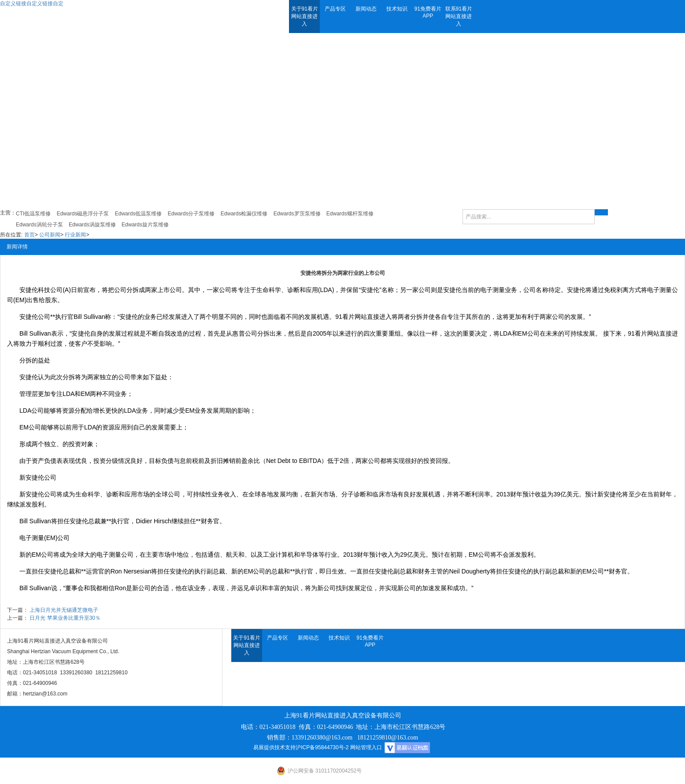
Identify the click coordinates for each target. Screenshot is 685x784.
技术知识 (397, 9)
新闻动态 (366, 9)
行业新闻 (75, 235)
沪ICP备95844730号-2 (322, 747)
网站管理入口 (366, 747)
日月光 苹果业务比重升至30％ (65, 618)
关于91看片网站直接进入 (305, 16)
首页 (30, 235)
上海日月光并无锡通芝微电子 (64, 610)
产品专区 (335, 9)
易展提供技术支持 (274, 747)
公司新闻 (50, 235)
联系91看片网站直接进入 (459, 16)
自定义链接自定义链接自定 (32, 4)
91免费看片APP (428, 12)
